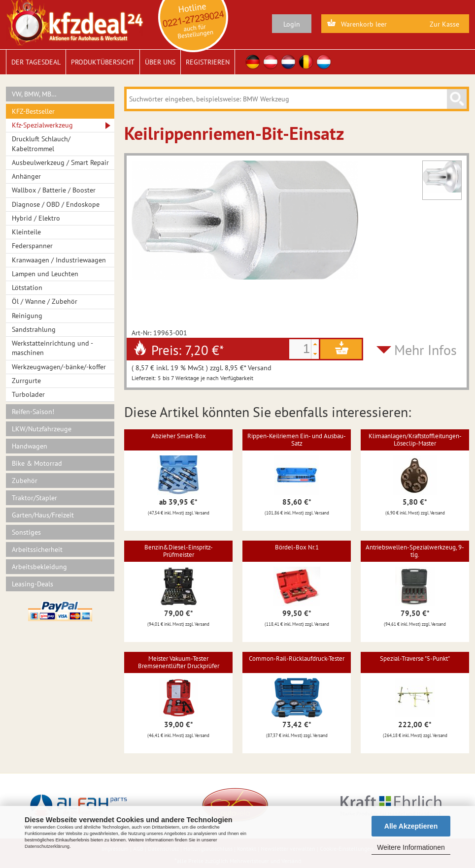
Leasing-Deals (33, 584)
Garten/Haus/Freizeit (43, 515)
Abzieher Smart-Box (179, 436)
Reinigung (27, 316)
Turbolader (28, 394)
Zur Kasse (444, 24)
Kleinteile (26, 232)
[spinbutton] (300, 349)
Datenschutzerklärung (47, 846)
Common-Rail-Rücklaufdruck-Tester (297, 659)
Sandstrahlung (34, 329)
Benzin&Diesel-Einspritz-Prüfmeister (179, 551)
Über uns (160, 62)
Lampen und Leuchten (45, 274)
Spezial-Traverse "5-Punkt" (415, 659)
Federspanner (32, 246)
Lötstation (27, 288)
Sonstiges (26, 532)
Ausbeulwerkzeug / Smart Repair (60, 162)
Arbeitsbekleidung (39, 567)
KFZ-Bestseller (33, 111)
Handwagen (30, 446)
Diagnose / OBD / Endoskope (56, 204)
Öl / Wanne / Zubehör (45, 301)
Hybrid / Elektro (36, 218)
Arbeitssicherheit (37, 549)
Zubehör (25, 481)
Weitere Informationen (411, 847)
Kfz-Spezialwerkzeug (42, 125)
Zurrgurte (26, 381)
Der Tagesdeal (36, 62)
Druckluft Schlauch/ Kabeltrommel (41, 144)
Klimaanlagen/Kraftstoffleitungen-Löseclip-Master (415, 439)
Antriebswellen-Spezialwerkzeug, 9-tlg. (415, 551)
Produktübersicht (103, 62)
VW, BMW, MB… (34, 94)
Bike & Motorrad (37, 463)
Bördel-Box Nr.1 (297, 547)
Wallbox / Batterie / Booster (54, 190)
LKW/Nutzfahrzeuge (42, 429)
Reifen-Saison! (33, 412)
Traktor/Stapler (34, 498)
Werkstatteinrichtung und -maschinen (52, 348)
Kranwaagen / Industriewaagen (59, 260)
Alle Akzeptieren (411, 826)
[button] (315, 344)
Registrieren (208, 62)
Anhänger (26, 176)
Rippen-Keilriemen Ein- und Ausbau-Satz (297, 439)
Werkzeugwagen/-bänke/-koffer (59, 367)
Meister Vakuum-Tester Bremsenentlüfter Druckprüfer (179, 662)
